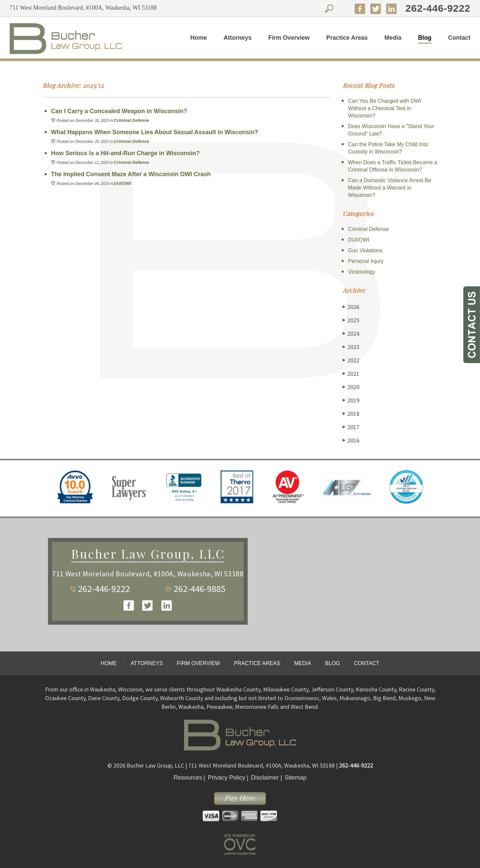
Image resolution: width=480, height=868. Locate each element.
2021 (351, 374)
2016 (351, 440)
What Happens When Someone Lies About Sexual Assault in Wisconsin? (155, 132)
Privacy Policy (226, 778)
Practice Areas (347, 38)
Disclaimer (265, 778)
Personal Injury (366, 261)
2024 (351, 334)
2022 (351, 360)
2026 (351, 307)
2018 (351, 414)
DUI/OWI (122, 183)
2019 (351, 400)
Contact (459, 38)
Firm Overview (289, 38)
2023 (351, 347)
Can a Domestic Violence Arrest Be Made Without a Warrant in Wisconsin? (390, 188)
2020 (351, 387)
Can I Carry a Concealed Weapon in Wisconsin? (119, 111)
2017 (351, 427)
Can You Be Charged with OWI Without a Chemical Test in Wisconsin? (385, 108)
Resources (188, 778)
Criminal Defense (131, 120)
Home (199, 38)
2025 (351, 320)
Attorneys (238, 38)
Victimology (362, 272)
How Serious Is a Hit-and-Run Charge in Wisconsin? (125, 153)
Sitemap (296, 778)
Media (393, 38)
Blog (425, 38)
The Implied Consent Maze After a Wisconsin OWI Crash (131, 174)
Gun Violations (365, 250)
